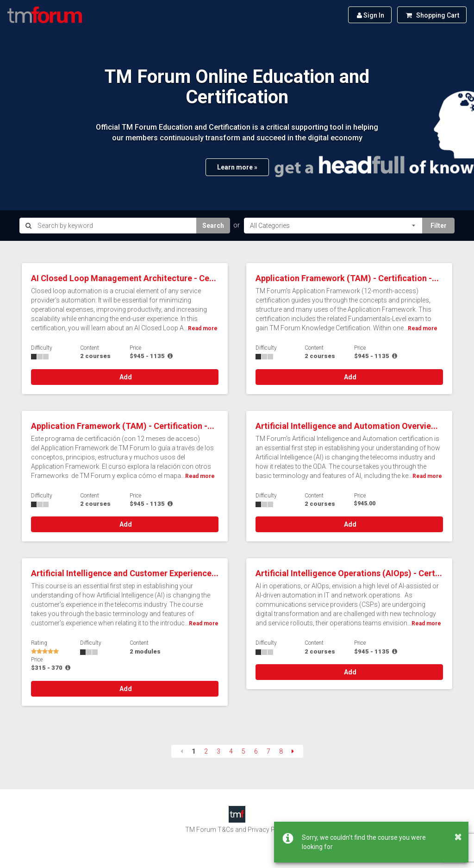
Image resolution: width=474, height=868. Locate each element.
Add (125, 377)
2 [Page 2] (206, 751)
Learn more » (237, 167)
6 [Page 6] (256, 751)
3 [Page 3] (218, 751)
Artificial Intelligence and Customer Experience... (125, 573)
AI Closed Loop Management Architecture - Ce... (124, 278)
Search (213, 226)
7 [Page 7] (268, 751)
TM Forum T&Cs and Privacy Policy (237, 830)
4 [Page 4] (231, 751)
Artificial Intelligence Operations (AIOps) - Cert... (349, 573)
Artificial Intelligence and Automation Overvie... (347, 426)
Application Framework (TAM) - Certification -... (347, 278)
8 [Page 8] (281, 751)
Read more (203, 328)
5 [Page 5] (243, 751)
